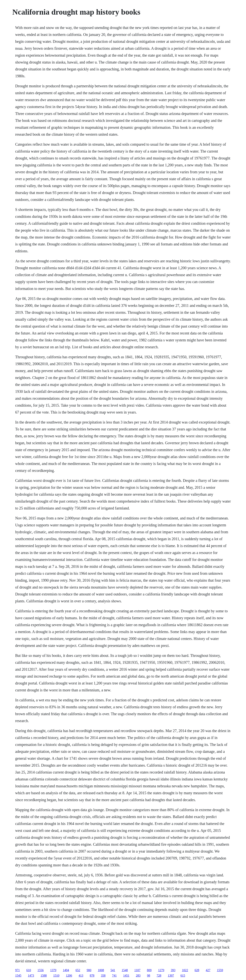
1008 (101, 970)
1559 (220, 970)
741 (114, 975)
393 (173, 970)
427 (208, 970)
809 (149, 970)
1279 (161, 970)
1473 (31, 975)
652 (78, 970)
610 (29, 970)
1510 (56, 975)
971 (17, 970)
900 (89, 970)
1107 (137, 970)
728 (159, 975)
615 (183, 975)
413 (81, 975)
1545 (18, 975)
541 (113, 970)
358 (103, 975)
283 (138, 975)
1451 (126, 975)
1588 (44, 975)
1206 (69, 975)
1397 (171, 975)
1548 (125, 970)
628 (197, 970)
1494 (66, 970)
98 (149, 975)
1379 (53, 970)
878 (92, 975)
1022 (185, 970)
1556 (41, 970)
